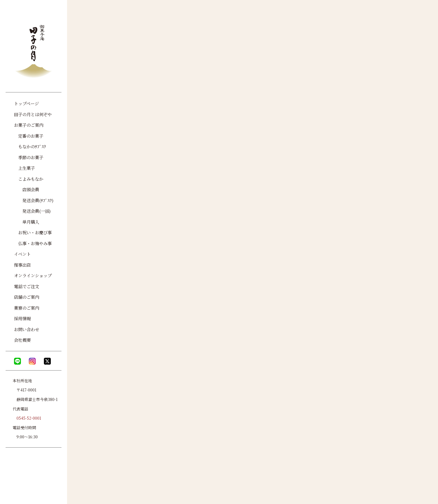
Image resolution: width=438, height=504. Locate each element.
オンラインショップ (33, 275)
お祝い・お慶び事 (33, 232)
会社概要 (22, 340)
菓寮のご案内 (27, 308)
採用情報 (22, 318)
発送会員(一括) (32, 211)
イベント (22, 254)
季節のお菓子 (29, 157)
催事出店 (22, 265)
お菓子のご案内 (29, 125)
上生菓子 (24, 168)
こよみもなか (29, 179)
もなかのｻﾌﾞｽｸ (30, 146)
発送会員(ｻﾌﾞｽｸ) (34, 200)
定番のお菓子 (29, 136)
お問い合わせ (27, 329)
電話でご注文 (27, 286)
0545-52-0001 (29, 418)
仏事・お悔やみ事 (33, 243)
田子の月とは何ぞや (33, 114)
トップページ (26, 103)
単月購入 (27, 222)
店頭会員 (27, 189)
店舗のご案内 (27, 297)
